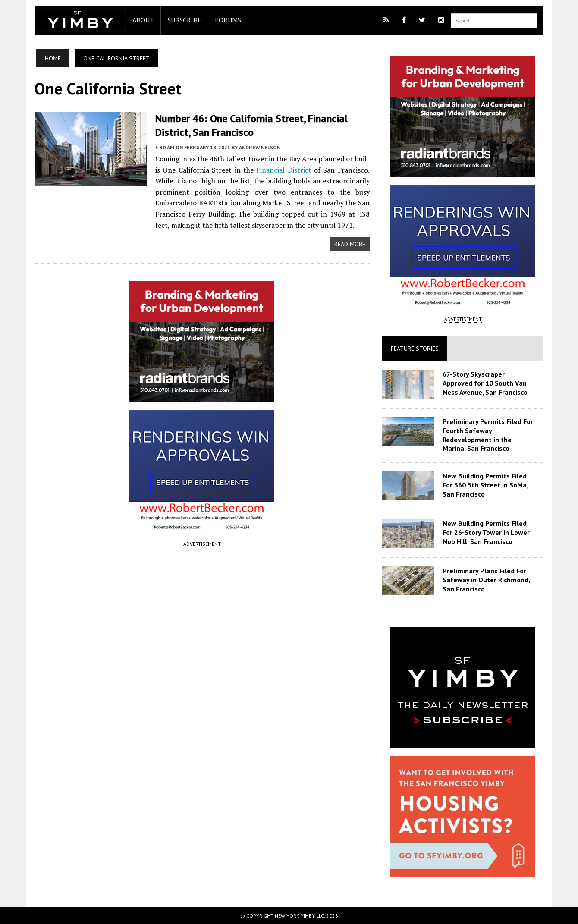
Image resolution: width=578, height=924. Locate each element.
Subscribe (184, 20)
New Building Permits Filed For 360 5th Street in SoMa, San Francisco (485, 485)
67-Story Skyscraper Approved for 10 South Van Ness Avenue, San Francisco (485, 383)
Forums (228, 20)
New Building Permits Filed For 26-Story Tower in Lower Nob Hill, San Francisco (486, 532)
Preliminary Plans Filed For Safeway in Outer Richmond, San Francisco (486, 580)
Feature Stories (415, 349)
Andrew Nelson (260, 147)
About (143, 20)
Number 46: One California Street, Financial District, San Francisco (251, 125)
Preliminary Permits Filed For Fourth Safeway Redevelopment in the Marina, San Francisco (488, 435)
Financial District (284, 170)
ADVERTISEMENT (202, 544)
